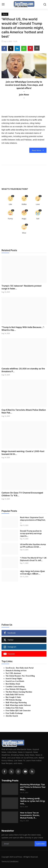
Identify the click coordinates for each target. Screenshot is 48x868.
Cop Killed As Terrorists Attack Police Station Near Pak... (24, 411)
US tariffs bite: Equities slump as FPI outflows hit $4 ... (33, 546)
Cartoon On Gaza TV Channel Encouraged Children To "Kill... (22, 494)
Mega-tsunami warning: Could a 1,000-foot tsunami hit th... (23, 453)
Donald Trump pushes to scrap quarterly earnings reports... (31, 533)
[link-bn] (24, 601)
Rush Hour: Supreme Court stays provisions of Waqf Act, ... (33, 520)
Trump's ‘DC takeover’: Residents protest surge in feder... (22, 287)
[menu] (3, 4)
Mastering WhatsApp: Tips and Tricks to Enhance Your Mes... (33, 787)
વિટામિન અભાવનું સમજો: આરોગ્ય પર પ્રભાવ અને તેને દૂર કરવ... (33, 801)
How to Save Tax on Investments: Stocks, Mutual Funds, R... (30, 815)
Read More (38, 150)
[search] (45, 4)
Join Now (24, 95)
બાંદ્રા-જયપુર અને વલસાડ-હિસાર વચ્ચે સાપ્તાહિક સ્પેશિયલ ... (32, 573)
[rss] (32, 771)
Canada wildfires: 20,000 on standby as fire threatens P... (23, 370)
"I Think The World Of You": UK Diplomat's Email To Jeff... (33, 559)
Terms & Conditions (10, 861)
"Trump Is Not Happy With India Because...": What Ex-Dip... (23, 329)
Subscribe (41, 844)
